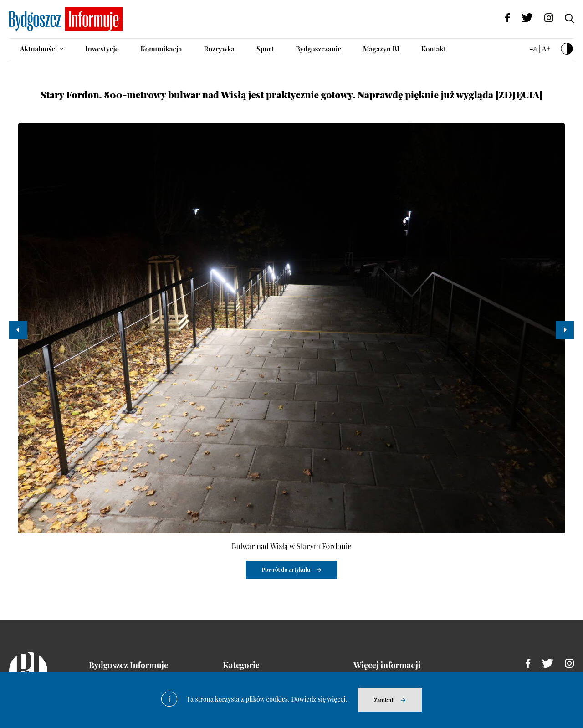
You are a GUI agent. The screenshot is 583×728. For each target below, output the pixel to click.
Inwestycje (102, 49)
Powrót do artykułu (286, 569)
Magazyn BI (381, 49)
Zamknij (384, 700)
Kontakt (434, 49)
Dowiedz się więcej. (319, 699)
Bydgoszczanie (318, 49)
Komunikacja (161, 49)
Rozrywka (219, 49)
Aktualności (38, 49)
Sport (265, 49)
